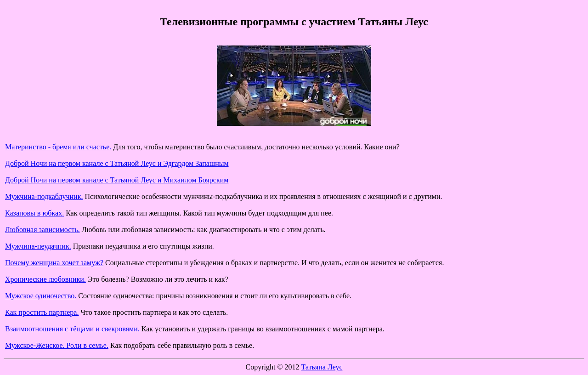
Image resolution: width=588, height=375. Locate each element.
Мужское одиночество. (41, 296)
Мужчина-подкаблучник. (44, 196)
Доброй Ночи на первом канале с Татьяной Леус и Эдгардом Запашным (117, 163)
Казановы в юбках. (34, 213)
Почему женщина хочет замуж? (54, 263)
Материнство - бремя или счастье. (58, 147)
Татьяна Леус (322, 367)
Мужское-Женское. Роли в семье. (57, 345)
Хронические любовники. (45, 279)
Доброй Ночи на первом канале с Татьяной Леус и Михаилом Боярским (117, 180)
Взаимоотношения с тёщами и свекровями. (72, 329)
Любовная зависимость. (42, 230)
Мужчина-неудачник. (38, 246)
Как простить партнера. (42, 312)
